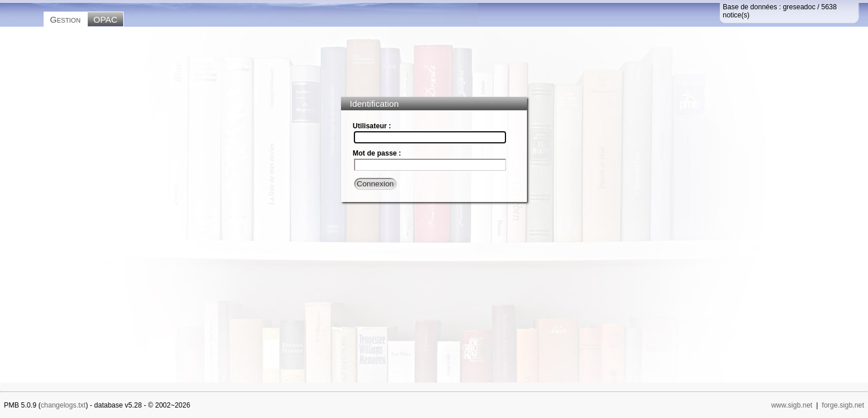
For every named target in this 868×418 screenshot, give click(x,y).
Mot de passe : (377, 153)
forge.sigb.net (843, 405)
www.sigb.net (792, 405)
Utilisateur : (372, 126)
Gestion (65, 19)
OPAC (105, 19)
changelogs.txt (63, 405)
